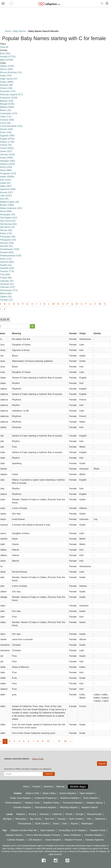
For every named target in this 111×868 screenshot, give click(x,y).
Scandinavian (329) (10, 249)
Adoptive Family (51, 803)
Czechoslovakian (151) (11, 126)
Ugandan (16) (7, 281)
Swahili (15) (6, 265)
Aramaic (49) (6, 85)
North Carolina (76, 819)
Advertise (48, 786)
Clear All (4, 47)
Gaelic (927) (6, 151)
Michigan (7, 819)
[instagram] (56, 861)
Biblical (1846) (7, 107)
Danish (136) (6, 129)
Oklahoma (100, 819)
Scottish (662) (7, 252)
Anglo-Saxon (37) (9, 79)
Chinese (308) (7, 120)
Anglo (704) (6, 76)
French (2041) (7, 148)
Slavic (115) (6, 259)
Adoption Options (14, 835)
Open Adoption (87, 793)
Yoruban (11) (6, 300)
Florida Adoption (13, 803)
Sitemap (60, 786)
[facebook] (44, 861)
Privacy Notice (17, 851)
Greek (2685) (7, 158)
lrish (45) (4, 199)
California (57, 814)
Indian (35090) (7, 177)
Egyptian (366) (7, 136)
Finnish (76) (6, 145)
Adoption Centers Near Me (24, 830)
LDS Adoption (35, 840)
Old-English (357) (9, 218)
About (26, 786)
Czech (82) (5, 123)
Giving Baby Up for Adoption (72, 830)
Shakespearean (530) (11, 256)
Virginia (74, 824)
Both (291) (5, 53)
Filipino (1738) (7, 142)
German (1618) (8, 155)
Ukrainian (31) (7, 284)
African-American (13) (11, 72)
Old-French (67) (8, 221)
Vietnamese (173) (9, 290)
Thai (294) (5, 275)
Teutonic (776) (7, 271)
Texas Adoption (91, 798)
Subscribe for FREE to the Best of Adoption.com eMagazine (28, 769)
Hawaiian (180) (7, 161)
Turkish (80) (6, 278)
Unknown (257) (8, 287)
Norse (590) (6, 211)
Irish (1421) (6, 180)
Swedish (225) (7, 268)
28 (65, 741)
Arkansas (44, 814)
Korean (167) (6, 192)
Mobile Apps (78, 786)
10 (48, 741)
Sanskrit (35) (6, 246)
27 (59, 741)
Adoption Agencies (95, 840)
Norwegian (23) (8, 215)
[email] (23, 774)
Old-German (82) (8, 224)
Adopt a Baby (49, 793)
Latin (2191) (6, 196)
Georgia (80, 814)
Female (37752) (8, 57)
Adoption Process (73, 840)
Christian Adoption (22, 807)
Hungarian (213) (8, 173)
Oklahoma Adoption (70, 798)
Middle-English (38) (10, 202)
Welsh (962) (6, 293)
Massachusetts (94, 814)
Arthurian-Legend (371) (11, 95)
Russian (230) (7, 243)
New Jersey (36, 819)
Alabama (21, 814)
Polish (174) (6, 233)
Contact (36, 786)
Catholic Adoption (16, 840)
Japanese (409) (8, 189)
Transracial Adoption (73, 803)
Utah (65, 824)
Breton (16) (6, 110)
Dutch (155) (6, 132)
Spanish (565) (7, 262)
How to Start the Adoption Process (43, 835)
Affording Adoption (69, 807)
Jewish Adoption (53, 840)
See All (102, 764)
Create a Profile (38, 759)
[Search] (102, 4)
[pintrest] (67, 861)
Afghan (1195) (7, 66)
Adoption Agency (95, 803)
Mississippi (21, 819)
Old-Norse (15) (7, 227)
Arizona (32, 814)
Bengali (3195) (7, 104)
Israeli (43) (5, 183)
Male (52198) (7, 60)
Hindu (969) (6, 170)
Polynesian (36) (8, 237)
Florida (69, 814)
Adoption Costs (32, 803)
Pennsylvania (25, 824)
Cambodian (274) (9, 113)
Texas (56, 824)
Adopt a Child (32, 793)
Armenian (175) (8, 91)
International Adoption (45, 807)
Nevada (62, 819)
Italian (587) (6, 186)
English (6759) (7, 139)
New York (50, 819)
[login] (108, 3)
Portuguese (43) (8, 240)
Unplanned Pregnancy (46, 798)
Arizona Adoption (68, 793)
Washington (87, 824)
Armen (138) (6, 88)
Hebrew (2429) (7, 164)
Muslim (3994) (7, 205)
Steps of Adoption (72, 835)
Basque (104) (7, 101)
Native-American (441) (11, 208)
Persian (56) (6, 230)
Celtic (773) (6, 117)
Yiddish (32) (6, 297)
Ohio (89, 819)
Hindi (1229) (6, 167)
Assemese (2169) (9, 98)
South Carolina (42, 824)
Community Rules (36, 851)
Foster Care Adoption (20, 798)
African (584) (6, 69)
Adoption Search (90, 807)
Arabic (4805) (7, 82)
